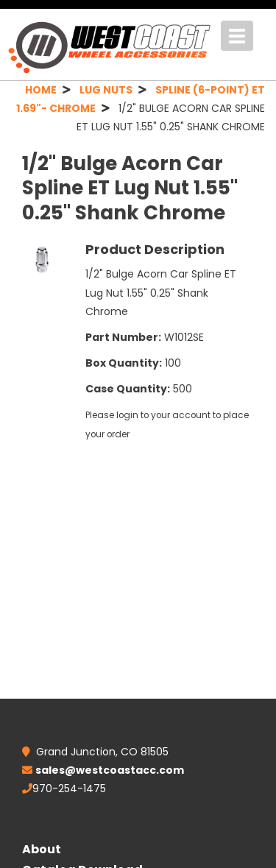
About (42, 849)
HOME (41, 90)
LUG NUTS (106, 90)
